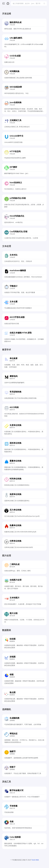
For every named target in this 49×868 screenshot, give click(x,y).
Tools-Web (35, 860)
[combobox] (28, 3)
